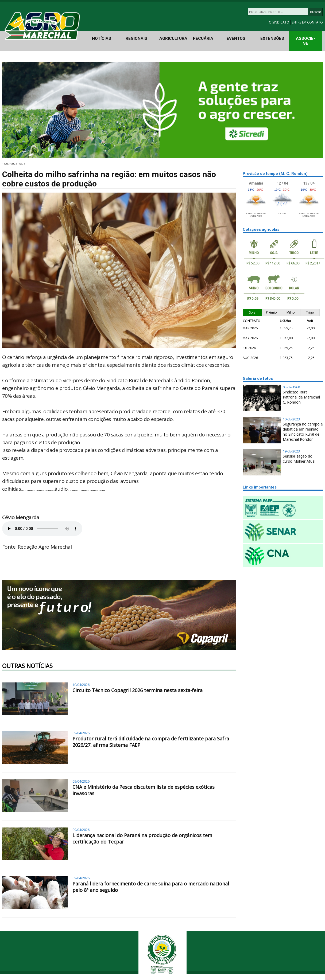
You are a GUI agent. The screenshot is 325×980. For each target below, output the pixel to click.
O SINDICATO (279, 22)
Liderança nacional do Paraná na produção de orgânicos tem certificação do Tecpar (142, 838)
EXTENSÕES (272, 38)
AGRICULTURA (173, 38)
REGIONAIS (136, 38)
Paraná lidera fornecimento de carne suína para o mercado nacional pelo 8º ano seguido (151, 887)
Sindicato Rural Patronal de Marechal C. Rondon (301, 397)
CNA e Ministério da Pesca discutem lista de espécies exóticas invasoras (144, 790)
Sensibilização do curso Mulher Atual (299, 459)
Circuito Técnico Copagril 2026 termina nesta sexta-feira (138, 690)
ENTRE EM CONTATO (307, 22)
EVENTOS (236, 38)
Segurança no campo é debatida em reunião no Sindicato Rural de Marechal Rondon (303, 432)
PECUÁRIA (203, 38)
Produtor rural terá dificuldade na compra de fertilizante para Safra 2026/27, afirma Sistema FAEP (151, 742)
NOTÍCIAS (102, 38)
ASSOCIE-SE (305, 41)
